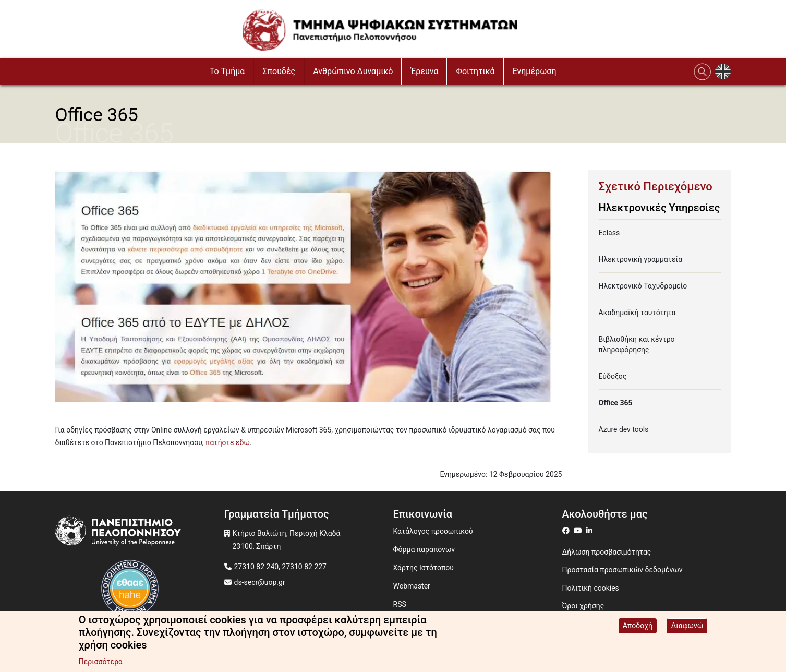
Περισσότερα (101, 663)
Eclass (609, 233)
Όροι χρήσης (583, 606)
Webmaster (412, 586)
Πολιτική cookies (591, 588)
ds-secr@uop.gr (260, 582)
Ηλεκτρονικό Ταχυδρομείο (643, 286)
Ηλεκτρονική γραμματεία (641, 259)
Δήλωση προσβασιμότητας (607, 552)
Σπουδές (279, 71)
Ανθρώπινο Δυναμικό (353, 71)
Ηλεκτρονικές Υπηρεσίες (660, 208)
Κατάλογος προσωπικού (433, 531)
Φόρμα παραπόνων (424, 549)
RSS (400, 604)
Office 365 (616, 403)
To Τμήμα (227, 71)
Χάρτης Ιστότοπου (424, 568)
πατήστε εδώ (228, 442)
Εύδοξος (613, 376)
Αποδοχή (638, 627)
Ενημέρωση (535, 71)
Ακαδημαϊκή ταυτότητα (637, 313)
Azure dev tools (624, 429)
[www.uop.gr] (140, 533)
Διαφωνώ (687, 627)
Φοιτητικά (475, 71)
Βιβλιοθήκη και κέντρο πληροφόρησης (637, 344)
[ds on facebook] (568, 531)
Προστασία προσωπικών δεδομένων (622, 570)
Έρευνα (424, 71)
